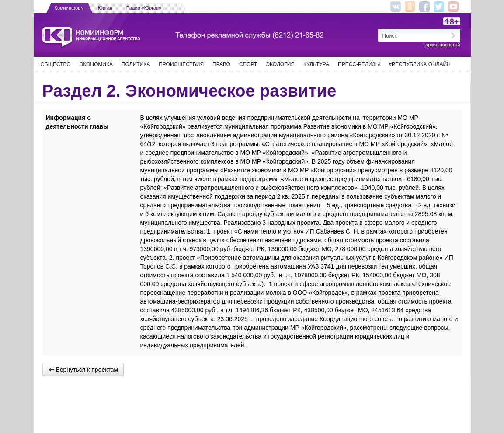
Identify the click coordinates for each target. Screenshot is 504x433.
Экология (280, 64)
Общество (56, 64)
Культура (316, 64)
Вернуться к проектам (83, 370)
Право (221, 64)
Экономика (96, 64)
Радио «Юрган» (144, 8)
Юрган (105, 8)
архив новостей (443, 45)
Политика (136, 64)
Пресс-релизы (359, 64)
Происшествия (181, 64)
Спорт (248, 64)
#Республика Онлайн (419, 64)
